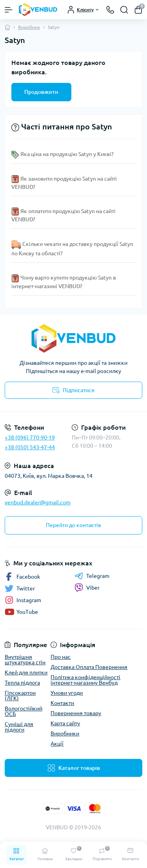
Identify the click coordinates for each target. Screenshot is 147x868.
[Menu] (9, 10)
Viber (87, 588)
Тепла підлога (22, 683)
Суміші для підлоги (19, 727)
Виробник (29, 27)
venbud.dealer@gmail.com (38, 502)
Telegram (92, 576)
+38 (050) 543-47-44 (30, 447)
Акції (57, 744)
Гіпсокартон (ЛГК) (20, 696)
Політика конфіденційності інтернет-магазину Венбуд (85, 680)
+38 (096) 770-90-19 (30, 438)
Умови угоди (67, 693)
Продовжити (41, 92)
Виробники (65, 733)
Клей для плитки (26, 673)
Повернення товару (76, 713)
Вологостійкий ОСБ (24, 711)
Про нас (61, 657)
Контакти (62, 703)
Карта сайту (65, 723)
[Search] (124, 10)
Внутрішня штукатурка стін (25, 660)
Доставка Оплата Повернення (89, 667)
